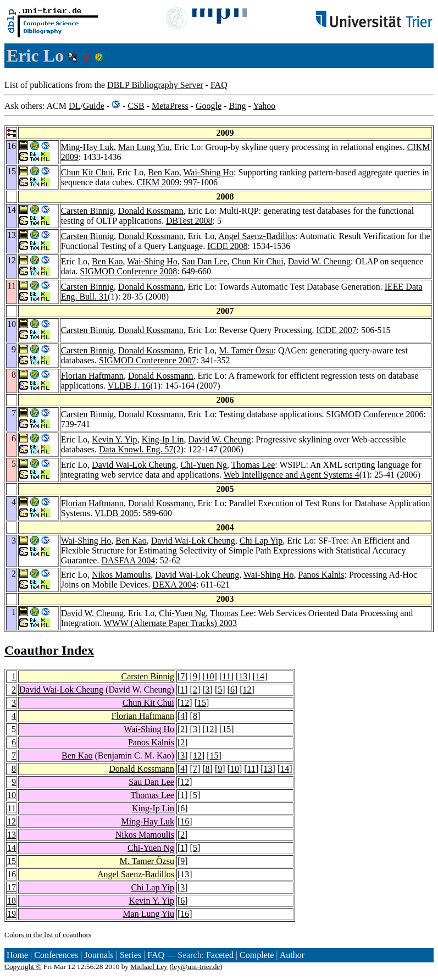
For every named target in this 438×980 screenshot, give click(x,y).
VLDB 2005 (117, 513)
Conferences (56, 955)
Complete (257, 955)
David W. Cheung (319, 261)
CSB (136, 106)
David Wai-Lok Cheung (134, 465)
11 (226, 676)
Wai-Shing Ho (208, 172)
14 (260, 676)
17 (12, 887)
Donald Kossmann (151, 211)
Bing (237, 106)
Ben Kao (163, 172)
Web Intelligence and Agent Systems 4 (292, 475)
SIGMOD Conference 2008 (128, 271)
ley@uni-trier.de (196, 967)
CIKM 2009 (158, 182)
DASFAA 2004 (128, 560)
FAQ (219, 85)
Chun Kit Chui (87, 172)
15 (202, 703)
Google (209, 106)
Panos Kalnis (321, 575)
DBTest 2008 (189, 221)
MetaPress (170, 106)
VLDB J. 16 (129, 386)
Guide (94, 106)
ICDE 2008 (227, 246)
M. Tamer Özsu (246, 350)
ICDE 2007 (336, 330)
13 (243, 676)
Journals (99, 955)
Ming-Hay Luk (87, 147)
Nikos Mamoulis (121, 575)
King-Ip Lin (163, 439)
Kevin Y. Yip (115, 439)
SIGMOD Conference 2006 (375, 414)
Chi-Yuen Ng (204, 465)
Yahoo (264, 106)
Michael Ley (149, 967)
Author (292, 955)
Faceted (220, 955)
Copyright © (23, 967)
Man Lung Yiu (144, 147)
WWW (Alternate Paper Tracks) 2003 (170, 623)
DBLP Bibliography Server (155, 85)
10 (210, 676)
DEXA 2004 (174, 585)
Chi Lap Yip (261, 541)
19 (12, 914)
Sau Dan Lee (205, 261)
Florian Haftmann (92, 376)
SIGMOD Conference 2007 (148, 360)
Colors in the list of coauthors (48, 935)
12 (247, 690)
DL (74, 106)
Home (17, 955)
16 (185, 821)
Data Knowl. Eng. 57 (136, 449)
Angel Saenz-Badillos (257, 236)
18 (12, 901)
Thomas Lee (253, 465)
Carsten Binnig (87, 211)
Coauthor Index (49, 650)
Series (131, 955)
